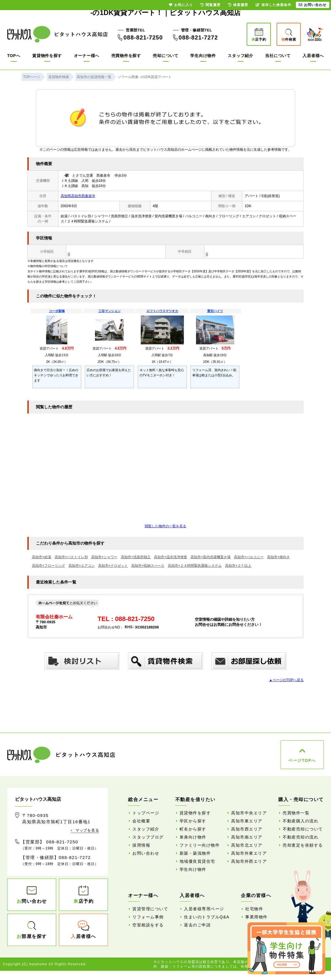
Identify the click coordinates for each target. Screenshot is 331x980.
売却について (165, 56)
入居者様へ (313, 56)
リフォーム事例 (148, 917)
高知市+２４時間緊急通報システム (195, 566)
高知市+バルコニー (249, 557)
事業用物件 (256, 917)
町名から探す (193, 829)
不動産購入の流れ (300, 821)
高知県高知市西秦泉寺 (78, 196)
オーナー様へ (87, 56)
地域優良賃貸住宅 (197, 861)
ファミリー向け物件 (200, 845)
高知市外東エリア (249, 853)
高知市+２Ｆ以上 (238, 566)
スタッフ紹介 (240, 56)
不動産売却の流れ (300, 837)
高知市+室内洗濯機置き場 (211, 557)
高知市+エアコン (82, 566)
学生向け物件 (203, 56)
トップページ (146, 813)
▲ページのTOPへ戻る (286, 680)
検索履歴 (238, 5)
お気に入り (181, 5)
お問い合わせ (146, 853)
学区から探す (193, 821)
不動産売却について (303, 829)
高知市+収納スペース (148, 566)
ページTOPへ (302, 760)
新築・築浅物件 (195, 853)
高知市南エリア (247, 837)
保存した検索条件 (273, 5)
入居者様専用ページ (204, 909)
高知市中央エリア (249, 813)
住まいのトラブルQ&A (207, 917)
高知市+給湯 (42, 557)
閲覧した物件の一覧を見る (165, 526)
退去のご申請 (197, 925)
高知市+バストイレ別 (71, 557)
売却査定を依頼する (303, 845)
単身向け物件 (193, 837)
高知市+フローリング (48, 566)
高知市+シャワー (104, 557)
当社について (278, 56)
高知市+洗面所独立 (136, 557)
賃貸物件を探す (47, 56)
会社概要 (141, 821)
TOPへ (14, 56)
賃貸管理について (150, 909)
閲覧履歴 (210, 5)
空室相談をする (148, 925)
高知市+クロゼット (113, 566)
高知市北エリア (247, 845)
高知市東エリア (247, 821)
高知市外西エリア (249, 861)
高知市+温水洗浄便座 (171, 557)
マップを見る (87, 830)
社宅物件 (254, 909)
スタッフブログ (148, 837)
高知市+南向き (278, 557)
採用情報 (141, 845)
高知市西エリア (247, 829)
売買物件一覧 (296, 813)
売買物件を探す (126, 56)
